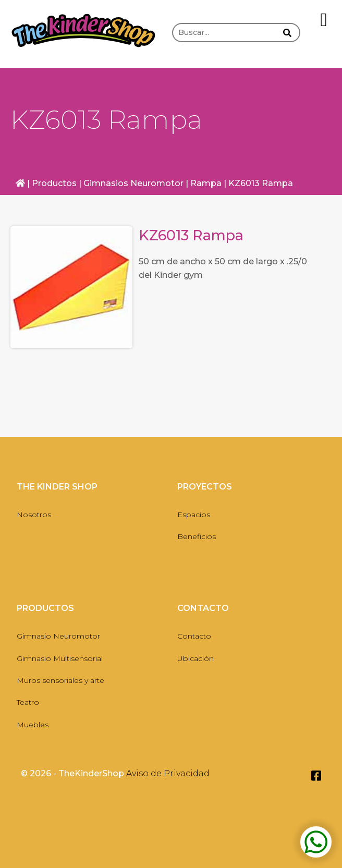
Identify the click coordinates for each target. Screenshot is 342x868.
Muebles (33, 725)
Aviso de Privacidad (168, 773)
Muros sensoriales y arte (60, 680)
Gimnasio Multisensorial (60, 658)
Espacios (194, 515)
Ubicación (196, 658)
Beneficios (197, 536)
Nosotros (34, 515)
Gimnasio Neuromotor (58, 636)
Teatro (28, 702)
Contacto (194, 636)
